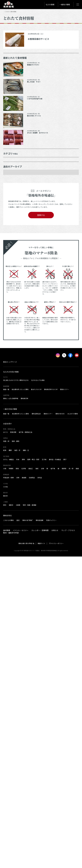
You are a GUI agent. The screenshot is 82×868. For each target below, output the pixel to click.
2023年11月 (10, 375)
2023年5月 (9, 411)
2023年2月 (9, 429)
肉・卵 (71, 780)
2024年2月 (9, 363)
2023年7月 (9, 399)
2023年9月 (9, 387)
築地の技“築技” (28, 832)
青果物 (64, 780)
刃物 (18, 789)
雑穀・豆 (26, 762)
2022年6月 (9, 471)
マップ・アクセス (68, 842)
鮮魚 (17, 780)
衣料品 (40, 789)
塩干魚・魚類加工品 (26, 744)
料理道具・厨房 (8, 789)
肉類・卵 (8, 178)
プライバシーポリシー (56, 855)
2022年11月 (10, 441)
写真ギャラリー (51, 832)
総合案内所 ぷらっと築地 (20, 701)
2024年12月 (10, 309)
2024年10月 (10, 315)
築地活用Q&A (36, 725)
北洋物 (24, 780)
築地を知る (7, 827)
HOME (5, 12)
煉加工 (31, 780)
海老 (37, 780)
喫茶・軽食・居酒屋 (30, 816)
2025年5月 (9, 286)
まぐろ (5, 744)
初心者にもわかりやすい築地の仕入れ (16, 692)
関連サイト (41, 855)
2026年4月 (9, 226)
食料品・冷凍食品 (55, 771)
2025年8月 (9, 268)
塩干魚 (53, 780)
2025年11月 (10, 250)
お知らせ (55, 842)
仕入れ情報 (50, 4)
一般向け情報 (65, 4)
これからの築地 (8, 832)
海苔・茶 (17, 762)
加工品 (8, 190)
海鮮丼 (11, 816)
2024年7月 (9, 333)
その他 (8, 208)
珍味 (18, 771)
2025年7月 (9, 274)
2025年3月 (9, 292)
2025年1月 (9, 303)
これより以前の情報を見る (15, 483)
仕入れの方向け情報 (11, 683)
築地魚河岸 (24, 710)
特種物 (11, 780)
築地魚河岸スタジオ (51, 701)
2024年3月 (9, 357)
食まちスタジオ (36, 701)
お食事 (18, 816)
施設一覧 (6, 701)
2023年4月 (9, 417)
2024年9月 (9, 322)
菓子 (65, 771)
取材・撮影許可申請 (11, 844)
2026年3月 (9, 232)
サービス (8, 202)
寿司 (5, 816)
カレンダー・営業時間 (40, 842)
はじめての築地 (73, 725)
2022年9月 (9, 453)
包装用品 (32, 789)
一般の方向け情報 (10, 720)
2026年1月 (9, 238)
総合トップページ (10, 673)
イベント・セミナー (21, 842)
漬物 (23, 771)
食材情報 (7, 842)
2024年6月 (9, 339)
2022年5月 (9, 477)
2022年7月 (9, 465)
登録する (41, 527)
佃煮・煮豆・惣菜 (33, 771)
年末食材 (8, 160)
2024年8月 (9, 327)
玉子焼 (44, 771)
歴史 (18, 832)
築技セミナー (65, 701)
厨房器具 (8, 196)
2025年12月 (10, 244)
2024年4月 (9, 351)
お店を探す (7, 735)
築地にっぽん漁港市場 (11, 710)
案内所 (5, 807)
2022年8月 (9, 459)
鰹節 (10, 762)
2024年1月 (9, 369)
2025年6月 (9, 279)
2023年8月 (9, 393)
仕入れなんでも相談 (38, 692)
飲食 (77, 780)
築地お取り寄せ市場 (25, 855)
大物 (5, 780)
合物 (42, 780)
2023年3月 (9, 423)
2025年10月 (10, 256)
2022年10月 (10, 447)
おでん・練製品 (8, 771)
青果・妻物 (9, 172)
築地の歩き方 (60, 725)
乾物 (7, 184)
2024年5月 (9, 345)
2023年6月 (9, 405)
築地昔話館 (40, 832)
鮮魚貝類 (13, 744)
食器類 (24, 789)
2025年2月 (9, 298)
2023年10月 (10, 381)
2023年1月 (9, 435)
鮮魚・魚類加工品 (12, 166)
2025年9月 (9, 262)
